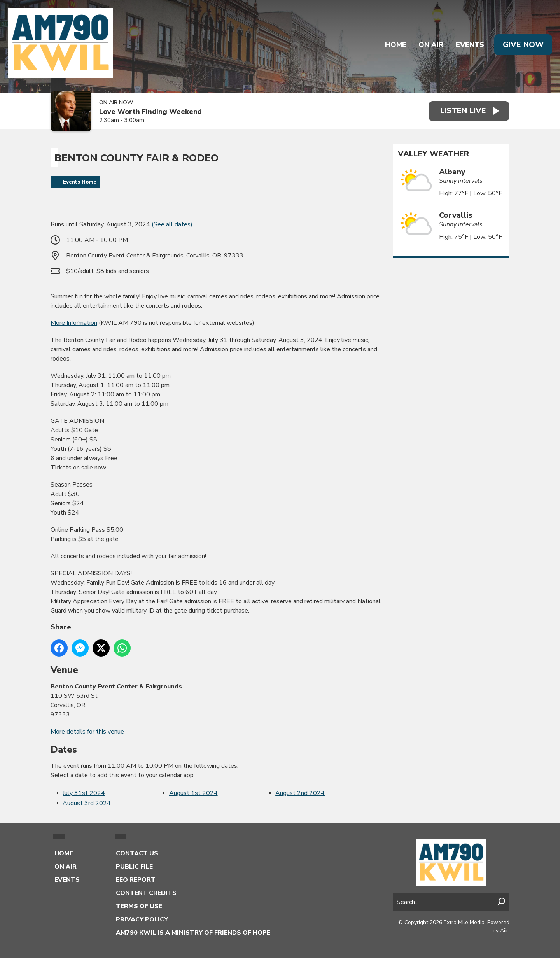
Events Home (80, 182)
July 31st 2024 (84, 793)
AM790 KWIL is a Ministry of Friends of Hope (193, 933)
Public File (134, 867)
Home (395, 45)
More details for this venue (87, 732)
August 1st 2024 (193, 793)
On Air (431, 45)
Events (470, 45)
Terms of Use (139, 906)
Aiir (504, 931)
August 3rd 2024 (87, 803)
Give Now (523, 45)
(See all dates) (172, 224)
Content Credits (146, 893)
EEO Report (136, 880)
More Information (74, 323)
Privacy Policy (142, 919)
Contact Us (137, 853)
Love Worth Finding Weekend (150, 112)
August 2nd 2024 (300, 793)
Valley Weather (433, 154)
